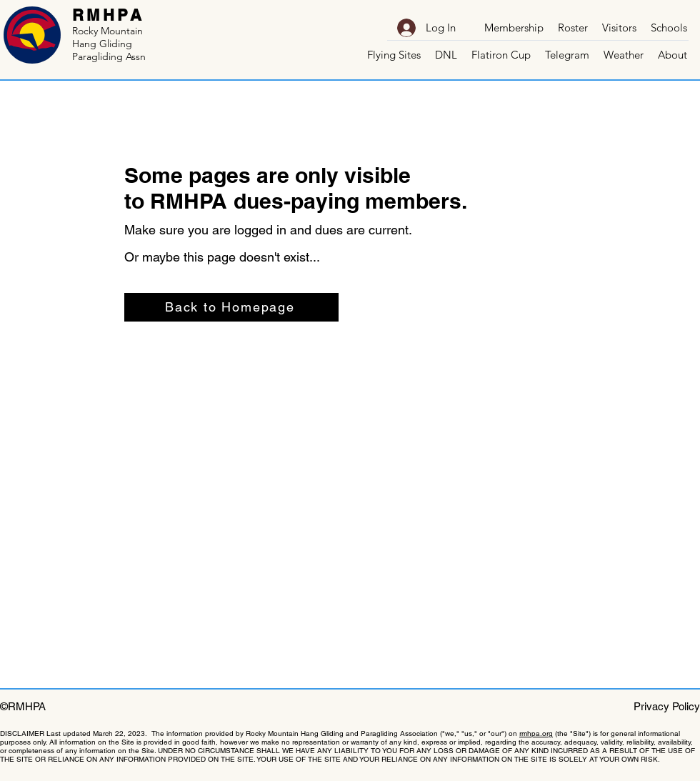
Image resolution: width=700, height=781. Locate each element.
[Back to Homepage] (231, 307)
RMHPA (108, 15)
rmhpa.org (536, 733)
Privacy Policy (667, 706)
